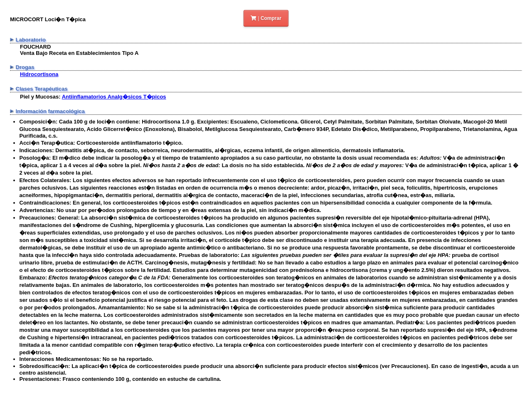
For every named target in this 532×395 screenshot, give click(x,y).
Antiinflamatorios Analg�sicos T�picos (114, 97)
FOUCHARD (35, 47)
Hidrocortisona (39, 74)
